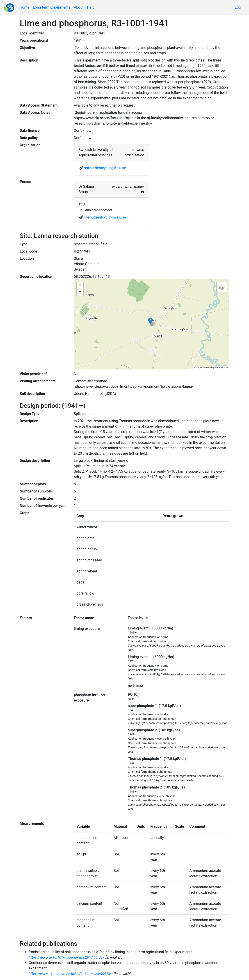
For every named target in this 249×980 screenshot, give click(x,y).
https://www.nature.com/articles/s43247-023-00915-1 (71, 974)
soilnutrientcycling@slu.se (105, 168)
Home (24, 7)
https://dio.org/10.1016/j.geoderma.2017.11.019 (67, 957)
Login (239, 7)
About (79, 7)
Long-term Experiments (52, 7)
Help (91, 7)
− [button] (80, 292)
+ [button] (80, 285)
